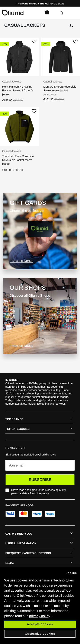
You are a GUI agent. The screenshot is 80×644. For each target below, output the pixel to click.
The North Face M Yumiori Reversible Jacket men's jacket (18, 160)
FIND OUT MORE (21, 261)
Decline (71, 573)
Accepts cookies (40, 624)
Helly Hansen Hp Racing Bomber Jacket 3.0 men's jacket (18, 91)
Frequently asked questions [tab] (28, 553)
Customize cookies (40, 634)
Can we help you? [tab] (19, 534)
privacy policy (40, 616)
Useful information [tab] (21, 543)
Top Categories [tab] (17, 429)
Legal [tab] (10, 563)
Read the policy (39, 493)
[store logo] (21, 13)
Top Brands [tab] (14, 419)
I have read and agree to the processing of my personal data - (39, 492)
